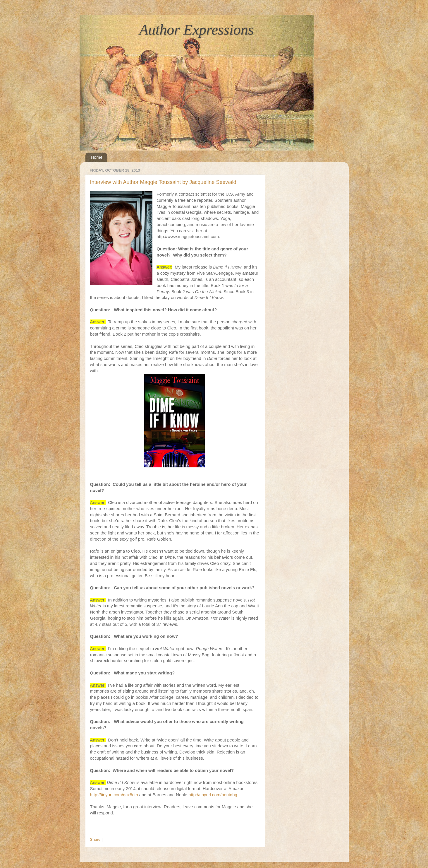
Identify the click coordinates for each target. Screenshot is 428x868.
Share (95, 839)
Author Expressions (196, 30)
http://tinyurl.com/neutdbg (213, 795)
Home (97, 157)
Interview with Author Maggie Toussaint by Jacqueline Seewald (163, 182)
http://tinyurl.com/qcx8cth (114, 795)
